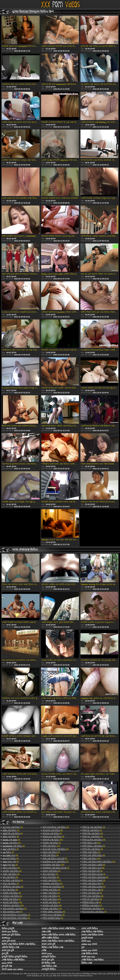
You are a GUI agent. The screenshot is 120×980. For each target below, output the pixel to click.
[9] (10, 855)
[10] (52, 881)
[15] (52, 909)
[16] (12, 902)
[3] (11, 859)
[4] (11, 830)
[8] (10, 890)
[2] (13, 827)
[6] (11, 837)
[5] (13, 887)
